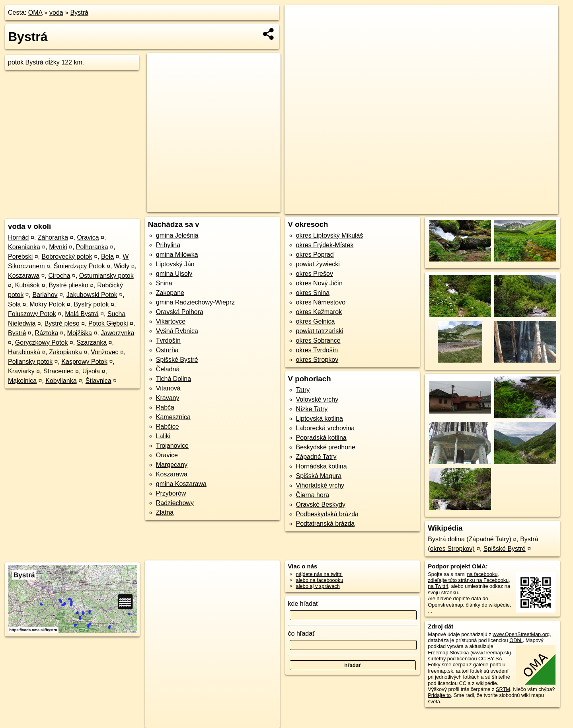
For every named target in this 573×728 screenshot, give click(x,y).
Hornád (18, 237)
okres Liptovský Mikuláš (330, 235)
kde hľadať (303, 604)
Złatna (165, 512)
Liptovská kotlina (320, 419)
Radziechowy (175, 503)
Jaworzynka (117, 333)
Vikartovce (171, 321)
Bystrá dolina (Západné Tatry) (470, 539)
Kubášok (27, 285)
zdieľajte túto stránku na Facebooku (468, 580)
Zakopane (170, 293)
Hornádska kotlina (322, 466)
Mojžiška (80, 333)
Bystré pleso (62, 323)
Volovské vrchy (317, 399)
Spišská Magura (319, 476)
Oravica (88, 237)
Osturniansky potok (106, 276)
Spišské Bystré (177, 360)
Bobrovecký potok (67, 257)
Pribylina (168, 245)
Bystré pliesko (68, 285)
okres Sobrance (318, 341)
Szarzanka (92, 343)
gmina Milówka (177, 255)
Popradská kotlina (321, 438)
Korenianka (24, 247)
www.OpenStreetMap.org (521, 634)
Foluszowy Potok (32, 314)
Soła (14, 304)
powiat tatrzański (320, 331)
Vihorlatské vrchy (320, 485)
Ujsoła (91, 371)
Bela (107, 257)
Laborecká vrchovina (325, 428)
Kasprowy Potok (84, 362)
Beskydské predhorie (326, 447)
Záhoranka (53, 237)
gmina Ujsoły (174, 274)
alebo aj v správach (318, 586)
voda (56, 13)
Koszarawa (24, 276)
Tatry (303, 390)
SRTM (503, 689)
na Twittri (438, 586)
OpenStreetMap (433, 208)
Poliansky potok (30, 362)
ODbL (516, 640)
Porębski (20, 257)
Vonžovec (104, 352)
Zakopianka (65, 352)
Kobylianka (61, 381)
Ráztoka (47, 333)
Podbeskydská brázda (327, 514)
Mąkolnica (22, 381)
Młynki (58, 247)
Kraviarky (21, 371)
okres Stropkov (317, 360)
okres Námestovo (321, 302)
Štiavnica (98, 381)
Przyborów (171, 493)
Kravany (168, 398)
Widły (122, 266)
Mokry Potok (47, 304)
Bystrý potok (91, 304)
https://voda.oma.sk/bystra (528, 208)
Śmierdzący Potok (79, 266)
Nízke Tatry (312, 409)
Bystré (17, 333)
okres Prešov (315, 274)
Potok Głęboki (108, 323)
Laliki (163, 436)
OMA (35, 13)
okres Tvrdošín (317, 350)
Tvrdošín (168, 341)
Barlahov (45, 295)
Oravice (167, 455)
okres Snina (313, 293)
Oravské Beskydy (321, 505)
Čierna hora (313, 495)
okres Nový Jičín (319, 283)
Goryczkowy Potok (41, 343)
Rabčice (168, 426)
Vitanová (168, 388)
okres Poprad (315, 255)
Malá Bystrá (82, 314)
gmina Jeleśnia (177, 235)
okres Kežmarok (319, 312)
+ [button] (298, 19)
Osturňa (167, 350)
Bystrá (79, 13)
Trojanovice (172, 446)
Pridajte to (439, 695)
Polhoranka (92, 247)
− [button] (298, 31)
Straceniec (58, 371)
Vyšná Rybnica (177, 331)
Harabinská (24, 352)
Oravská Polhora (180, 312)
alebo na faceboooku (320, 580)
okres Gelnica (316, 321)
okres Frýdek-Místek (325, 245)
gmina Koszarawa (181, 484)
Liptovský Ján (175, 264)
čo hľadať (302, 633)
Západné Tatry (316, 457)
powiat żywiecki (318, 264)
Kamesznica (173, 417)
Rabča (165, 407)
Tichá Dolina (173, 379)
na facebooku (482, 574)
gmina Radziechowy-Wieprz (195, 302)
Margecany (172, 465)
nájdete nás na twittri (319, 574)
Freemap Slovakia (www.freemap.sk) (469, 653)
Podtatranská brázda (325, 524)
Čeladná (168, 369)
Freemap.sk (474, 208)
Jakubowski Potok (92, 295)
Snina (164, 283)
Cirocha (59, 276)
